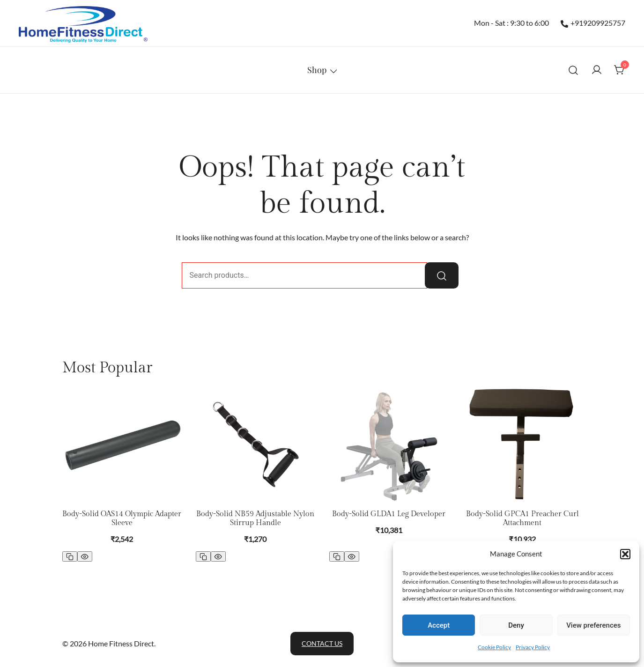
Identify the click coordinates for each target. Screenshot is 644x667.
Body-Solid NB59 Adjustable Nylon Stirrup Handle (255, 519)
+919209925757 (593, 23)
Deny (516, 625)
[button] (625, 554)
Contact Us (322, 643)
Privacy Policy (533, 647)
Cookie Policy (494, 647)
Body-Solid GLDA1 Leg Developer (389, 514)
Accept (439, 625)
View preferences (593, 625)
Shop (317, 70)
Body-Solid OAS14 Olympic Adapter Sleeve (122, 519)
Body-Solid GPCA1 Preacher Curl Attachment (522, 519)
